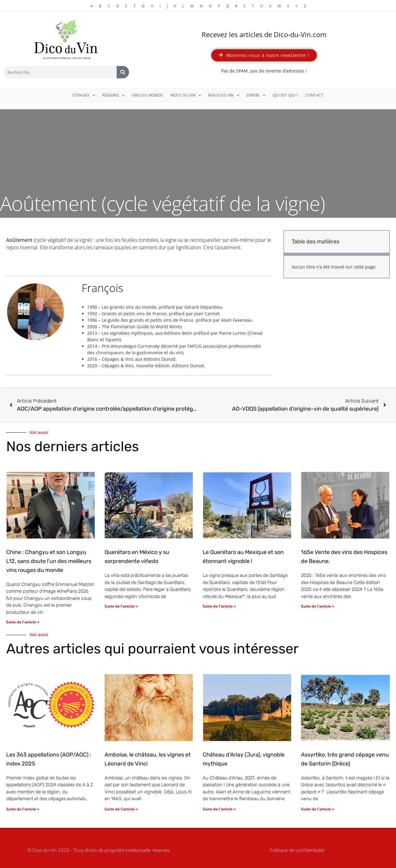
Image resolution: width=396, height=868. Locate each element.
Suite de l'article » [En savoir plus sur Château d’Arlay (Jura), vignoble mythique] (219, 809)
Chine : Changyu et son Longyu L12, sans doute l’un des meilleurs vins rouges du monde (49, 561)
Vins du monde (147, 95)
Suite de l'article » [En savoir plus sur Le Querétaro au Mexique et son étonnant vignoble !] (219, 606)
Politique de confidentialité (297, 850)
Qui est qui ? (285, 95)
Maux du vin (224, 95)
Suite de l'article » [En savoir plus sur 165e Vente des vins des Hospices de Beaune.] (318, 606)
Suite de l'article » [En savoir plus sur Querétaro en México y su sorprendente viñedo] (121, 606)
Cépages (84, 95)
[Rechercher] (123, 72)
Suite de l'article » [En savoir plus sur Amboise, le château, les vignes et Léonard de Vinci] (121, 809)
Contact (314, 95)
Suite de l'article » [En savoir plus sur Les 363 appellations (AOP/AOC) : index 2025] (23, 809)
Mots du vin (186, 95)
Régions (113, 95)
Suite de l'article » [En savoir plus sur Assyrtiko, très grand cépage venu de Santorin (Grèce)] (318, 809)
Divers (256, 95)
